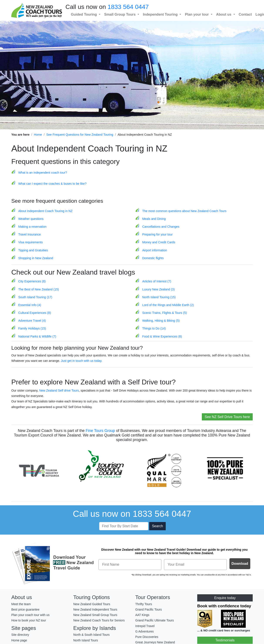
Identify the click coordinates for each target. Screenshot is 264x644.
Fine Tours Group (100, 431)
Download (240, 564)
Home (38, 135)
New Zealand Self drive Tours (59, 390)
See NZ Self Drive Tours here (227, 417)
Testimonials (225, 640)
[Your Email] (195, 565)
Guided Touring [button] (84, 14)
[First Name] (130, 565)
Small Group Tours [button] (120, 14)
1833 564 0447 (128, 7)
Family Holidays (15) (32, 328)
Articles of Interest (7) (157, 281)
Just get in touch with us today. (82, 361)
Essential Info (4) (30, 305)
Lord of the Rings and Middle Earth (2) (168, 305)
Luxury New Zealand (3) (158, 289)
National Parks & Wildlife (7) (37, 336)
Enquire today (225, 598)
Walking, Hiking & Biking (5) (161, 321)
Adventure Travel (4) (32, 321)
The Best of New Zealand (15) (39, 289)
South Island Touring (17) (35, 297)
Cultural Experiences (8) (35, 313)
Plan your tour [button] (197, 14)
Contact (245, 14)
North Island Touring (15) (159, 297)
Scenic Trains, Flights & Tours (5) (165, 313)
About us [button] (224, 14)
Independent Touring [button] (161, 14)
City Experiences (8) (32, 281)
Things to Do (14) (154, 328)
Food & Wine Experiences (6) (162, 336)
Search (158, 526)
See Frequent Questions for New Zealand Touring (80, 135)
